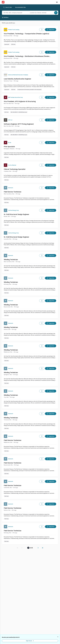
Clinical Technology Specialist (15, 169)
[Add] (42, 30)
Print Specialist (9, 147)
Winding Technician (11, 260)
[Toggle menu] (57, 2)
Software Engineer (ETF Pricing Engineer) (19, 124)
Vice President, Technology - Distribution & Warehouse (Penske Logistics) (27, 56)
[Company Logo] (6, 30)
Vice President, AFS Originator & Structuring (20, 101)
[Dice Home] (3, 2)
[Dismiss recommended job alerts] (58, 637)
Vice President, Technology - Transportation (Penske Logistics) (26, 34)
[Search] (56, 13)
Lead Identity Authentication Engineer (17, 79)
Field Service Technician (13, 192)
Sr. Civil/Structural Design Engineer (16, 214)
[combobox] (13, 13)
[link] (18, 548)
